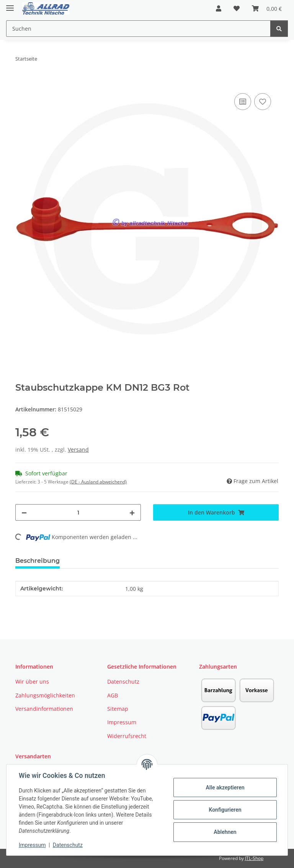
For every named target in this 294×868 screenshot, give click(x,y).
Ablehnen (225, 832)
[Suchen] (279, 29)
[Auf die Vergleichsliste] (243, 102)
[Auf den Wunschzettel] (263, 102)
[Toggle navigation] (10, 5)
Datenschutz (68, 845)
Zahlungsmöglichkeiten (45, 695)
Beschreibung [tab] (38, 561)
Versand (78, 450)
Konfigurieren (225, 810)
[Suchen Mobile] (138, 29)
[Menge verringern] (24, 512)
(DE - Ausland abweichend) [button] (98, 482)
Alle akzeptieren (225, 787)
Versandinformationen (44, 709)
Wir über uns (32, 681)
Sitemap (118, 709)
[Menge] (78, 512)
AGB (113, 695)
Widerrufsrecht (127, 736)
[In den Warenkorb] (21, 83)
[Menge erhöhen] (132, 512)
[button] (219, 8)
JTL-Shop (254, 858)
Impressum (32, 845)
